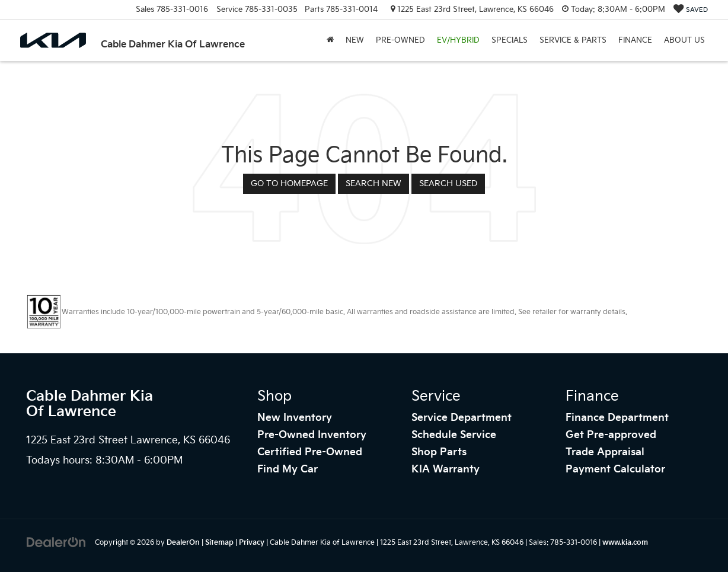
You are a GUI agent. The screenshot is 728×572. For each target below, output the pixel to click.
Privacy (252, 543)
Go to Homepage (289, 183)
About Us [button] (684, 40)
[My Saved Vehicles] (691, 10)
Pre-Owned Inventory (312, 435)
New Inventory (295, 418)
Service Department (462, 418)
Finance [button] (635, 40)
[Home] (330, 40)
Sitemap (219, 543)
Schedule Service (454, 435)
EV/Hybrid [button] (458, 40)
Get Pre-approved (611, 435)
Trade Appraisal (605, 452)
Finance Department (617, 418)
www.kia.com (625, 543)
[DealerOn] (56, 542)
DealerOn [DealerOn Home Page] (183, 543)
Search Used (448, 183)
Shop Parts (439, 452)
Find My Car (288, 469)
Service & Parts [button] (573, 40)
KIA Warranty (446, 469)
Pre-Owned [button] (400, 40)
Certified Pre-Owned (310, 452)
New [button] (355, 40)
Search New (373, 183)
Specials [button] (510, 40)
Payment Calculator (615, 469)
